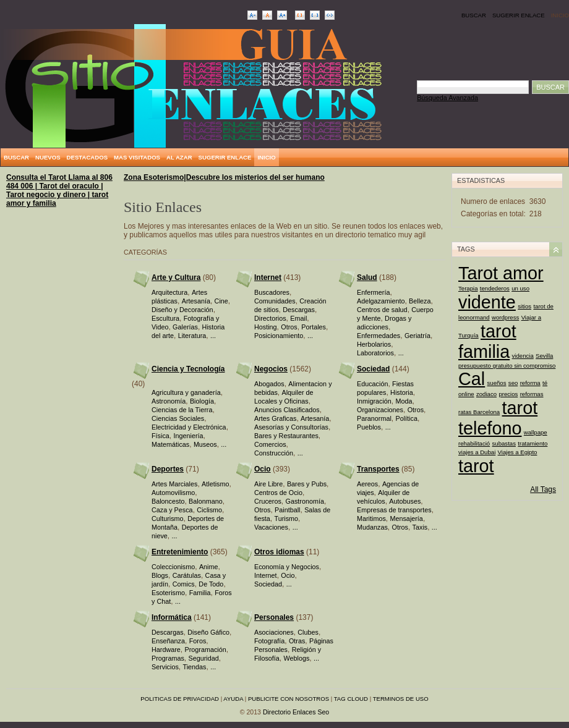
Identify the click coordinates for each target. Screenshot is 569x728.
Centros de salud (382, 310)
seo (513, 383)
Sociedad (373, 369)
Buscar (474, 15)
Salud (367, 277)
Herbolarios (374, 344)
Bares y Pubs (307, 484)
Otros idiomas (279, 552)
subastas (504, 443)
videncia (523, 356)
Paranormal (374, 418)
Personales (274, 617)
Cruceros (268, 501)
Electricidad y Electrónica (189, 427)
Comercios (270, 444)
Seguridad (203, 658)
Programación (205, 650)
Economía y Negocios (287, 567)
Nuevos (48, 157)
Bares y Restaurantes (286, 436)
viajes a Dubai (477, 452)
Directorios (270, 318)
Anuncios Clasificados (287, 410)
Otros (289, 327)
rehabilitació (474, 443)
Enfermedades (379, 336)
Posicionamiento (279, 336)
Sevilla (544, 356)
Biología (202, 401)
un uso (520, 288)
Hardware (166, 650)
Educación (372, 384)
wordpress (505, 317)
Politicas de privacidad (180, 699)
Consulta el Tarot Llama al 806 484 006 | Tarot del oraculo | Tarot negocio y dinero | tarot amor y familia (59, 190)
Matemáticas (170, 444)
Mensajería (406, 518)
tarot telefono (498, 418)
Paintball (287, 510)
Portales (314, 327)
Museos (205, 444)
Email (298, 318)
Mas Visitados (137, 157)
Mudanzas (372, 527)
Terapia (468, 288)
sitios (524, 306)
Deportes (168, 469)
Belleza (420, 301)
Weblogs (296, 658)
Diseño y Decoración (182, 310)
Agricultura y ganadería (186, 392)
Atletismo (215, 484)
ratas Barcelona (479, 412)
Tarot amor (501, 273)
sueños (497, 383)
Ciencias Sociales (178, 418)
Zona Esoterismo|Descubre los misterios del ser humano (224, 177)
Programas (168, 658)
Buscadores (272, 292)
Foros (198, 641)
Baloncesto (168, 501)
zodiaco (486, 394)
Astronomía (169, 401)
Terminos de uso (401, 699)
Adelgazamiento (381, 301)
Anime (209, 567)
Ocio (263, 469)
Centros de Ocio (278, 493)
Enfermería (373, 292)
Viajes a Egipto (518, 452)
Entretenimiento (180, 552)
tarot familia (487, 341)
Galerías (185, 327)
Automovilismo (173, 493)
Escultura (165, 318)
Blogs (160, 575)
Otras (297, 641)
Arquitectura (169, 292)
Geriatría (417, 336)
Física (160, 436)
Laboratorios (375, 353)
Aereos (367, 484)
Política (406, 418)
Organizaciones (380, 410)
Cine (221, 301)
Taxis (420, 527)
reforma (530, 383)
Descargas (299, 310)
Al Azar (179, 157)
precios (508, 394)
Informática (172, 617)
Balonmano (206, 501)
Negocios (271, 369)
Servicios (165, 667)
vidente (487, 302)
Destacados (87, 157)
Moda (404, 401)
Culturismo (168, 518)
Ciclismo (209, 510)
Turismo (286, 518)
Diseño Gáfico (208, 632)
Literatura (192, 336)
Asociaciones (274, 632)
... (213, 336)
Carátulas (187, 575)
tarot (476, 466)
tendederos (495, 288)
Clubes (308, 632)
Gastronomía (304, 501)
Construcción (274, 453)
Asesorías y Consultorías (291, 427)
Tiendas (194, 667)
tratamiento (533, 443)
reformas (532, 394)
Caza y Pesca (172, 510)
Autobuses (405, 501)
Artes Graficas (275, 418)
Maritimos (371, 518)
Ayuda (233, 699)
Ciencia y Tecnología (188, 369)
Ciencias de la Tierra (182, 410)
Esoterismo (168, 593)
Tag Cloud (351, 699)
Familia (200, 593)
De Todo (211, 584)
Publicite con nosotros (289, 699)
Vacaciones (271, 527)
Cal (472, 379)
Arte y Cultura (176, 277)
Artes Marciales (174, 484)
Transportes (378, 469)
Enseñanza (168, 641)
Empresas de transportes (394, 510)
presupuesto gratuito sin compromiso (507, 366)
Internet (268, 277)
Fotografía (269, 641)
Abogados (269, 384)
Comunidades (275, 301)
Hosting (266, 327)
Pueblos (369, 427)
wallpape (536, 432)
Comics (184, 584)
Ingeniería (188, 436)
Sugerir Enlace (519, 15)
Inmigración (374, 401)
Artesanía (196, 301)
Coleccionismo (173, 567)
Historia (402, 392)
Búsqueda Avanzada (447, 98)
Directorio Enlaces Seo (296, 712)
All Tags (543, 489)
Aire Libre (268, 484)
